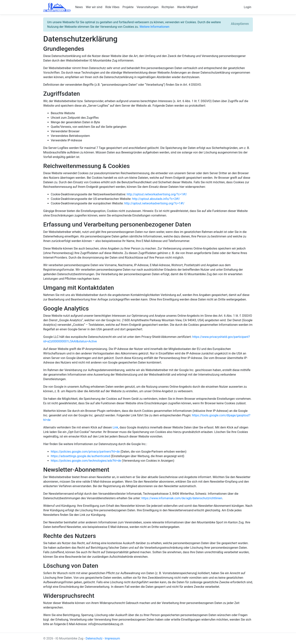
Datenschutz (94, 638)
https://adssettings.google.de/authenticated (80, 456)
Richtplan (168, 7)
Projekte (128, 7)
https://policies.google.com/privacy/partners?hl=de (85, 452)
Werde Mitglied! (188, 7)
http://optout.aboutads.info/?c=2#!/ (156, 199)
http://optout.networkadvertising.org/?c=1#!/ (157, 194)
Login (248, 7)
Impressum (112, 638)
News (79, 7)
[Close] (240, 24)
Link (115, 427)
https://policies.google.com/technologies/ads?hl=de (86, 461)
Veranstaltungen (147, 7)
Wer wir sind (94, 7)
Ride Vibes (112, 7)
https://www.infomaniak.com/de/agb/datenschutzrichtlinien (182, 498)
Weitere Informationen (154, 27)
